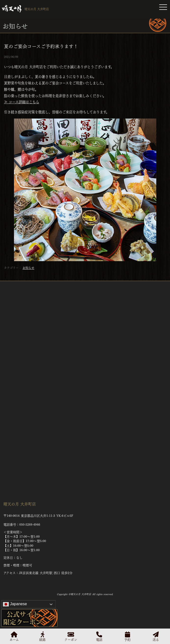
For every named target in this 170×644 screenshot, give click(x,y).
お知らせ (28, 268)
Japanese (15, 604)
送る (156, 636)
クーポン (71, 636)
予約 (127, 636)
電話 (99, 636)
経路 (42, 636)
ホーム (14, 636)
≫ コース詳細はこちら (22, 102)
